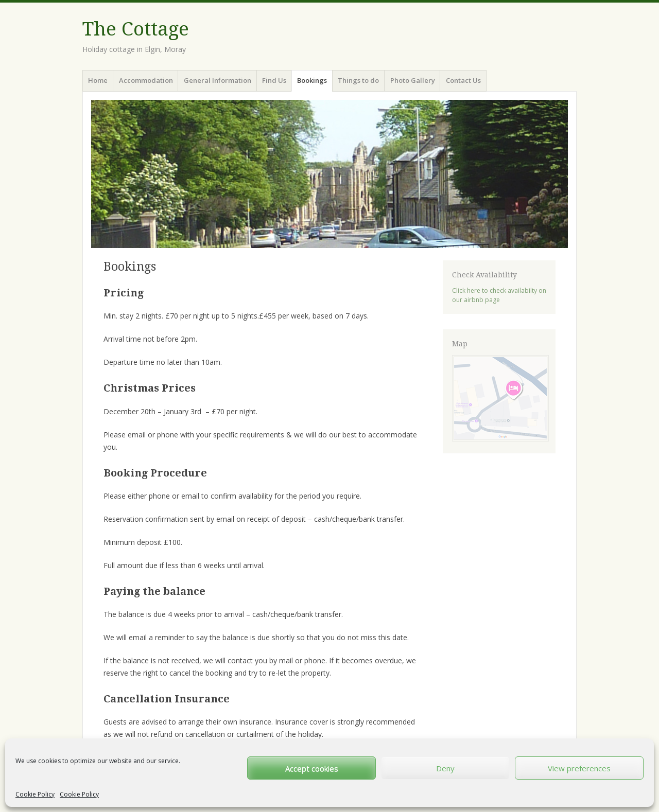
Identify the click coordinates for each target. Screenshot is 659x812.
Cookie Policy (35, 794)
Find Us (274, 80)
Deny (445, 768)
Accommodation (146, 80)
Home (98, 80)
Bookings (312, 80)
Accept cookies (312, 768)
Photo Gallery (413, 80)
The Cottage (136, 29)
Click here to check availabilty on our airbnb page (499, 295)
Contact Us (463, 80)
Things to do (358, 80)
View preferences (579, 768)
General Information (218, 80)
